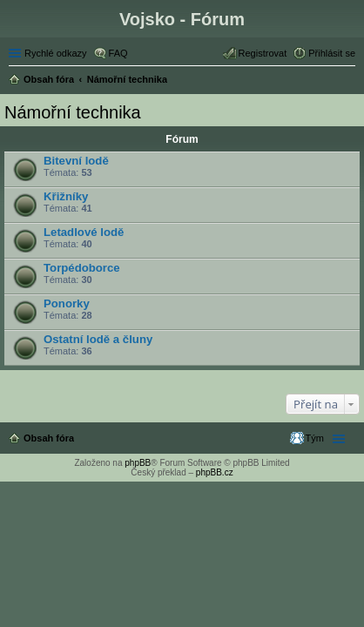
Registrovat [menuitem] (263, 53)
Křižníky (66, 196)
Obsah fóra (49, 438)
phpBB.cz (215, 472)
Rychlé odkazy (56, 53)
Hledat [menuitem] (349, 81)
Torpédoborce (82, 268)
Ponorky (67, 303)
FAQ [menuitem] (118, 53)
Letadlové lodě (84, 232)
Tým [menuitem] (315, 438)
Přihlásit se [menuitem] (332, 53)
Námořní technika (73, 112)
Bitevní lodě (76, 161)
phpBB (138, 463)
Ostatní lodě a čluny (98, 339)
